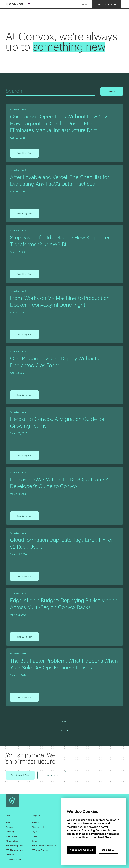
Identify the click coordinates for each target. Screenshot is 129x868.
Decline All (109, 850)
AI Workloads (13, 841)
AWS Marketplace (14, 846)
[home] (14, 4)
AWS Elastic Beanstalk (44, 846)
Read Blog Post (24, 153)
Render (35, 841)
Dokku (35, 836)
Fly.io (35, 832)
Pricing (10, 832)
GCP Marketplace (14, 850)
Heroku (35, 823)
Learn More (52, 775)
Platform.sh (38, 827)
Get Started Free (20, 775)
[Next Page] (65, 722)
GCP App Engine (40, 850)
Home (8, 823)
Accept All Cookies (81, 850)
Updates (10, 855)
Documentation (13, 859)
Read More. (105, 837)
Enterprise (12, 836)
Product (10, 827)
